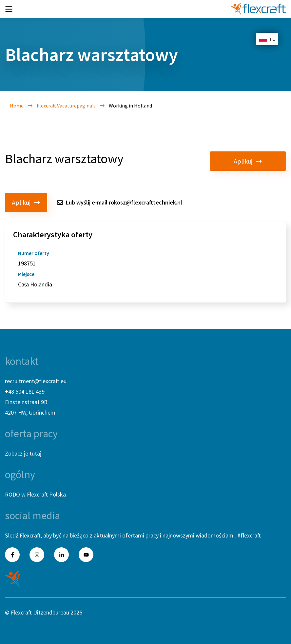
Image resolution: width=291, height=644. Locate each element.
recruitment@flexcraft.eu (36, 381)
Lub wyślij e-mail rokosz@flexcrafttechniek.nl (120, 203)
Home (17, 106)
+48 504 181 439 (25, 391)
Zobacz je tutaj (23, 453)
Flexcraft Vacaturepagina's (66, 106)
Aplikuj (265, 161)
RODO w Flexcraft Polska (35, 494)
